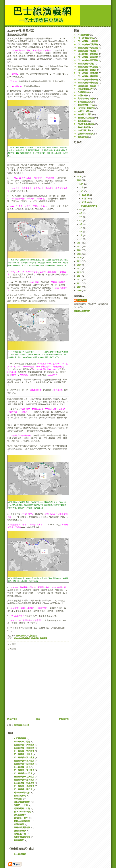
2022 (80, 250)
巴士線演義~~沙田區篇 (88, 60)
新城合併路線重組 (22, 638)
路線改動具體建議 (39, 638)
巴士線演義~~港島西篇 (88, 76)
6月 (81, 221)
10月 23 (86, 195)
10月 (82, 191)
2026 (80, 176)
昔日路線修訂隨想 (86, 99)
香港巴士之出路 (85, 102)
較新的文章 (12, 719)
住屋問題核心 (84, 92)
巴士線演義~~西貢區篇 (88, 57)
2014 (80, 276)
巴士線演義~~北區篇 (87, 51)
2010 (80, 287)
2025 (80, 180)
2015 (80, 272)
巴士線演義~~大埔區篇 (88, 41)
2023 (80, 246)
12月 (82, 184)
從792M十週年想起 (86, 108)
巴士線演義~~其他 (86, 64)
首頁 (38, 719)
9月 (81, 210)
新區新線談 (83, 121)
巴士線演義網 (20, 854)
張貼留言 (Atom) (21, 725)
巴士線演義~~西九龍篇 (88, 54)
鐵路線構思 (83, 137)
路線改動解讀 (84, 127)
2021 (80, 254)
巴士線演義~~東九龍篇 (88, 67)
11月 (82, 188)
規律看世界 (82, 300)
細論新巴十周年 (85, 114)
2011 (80, 283)
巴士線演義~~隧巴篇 (87, 86)
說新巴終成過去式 (86, 134)
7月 (81, 217)
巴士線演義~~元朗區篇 (88, 44)
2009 (80, 291)
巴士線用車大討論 (86, 38)
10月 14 (86, 199)
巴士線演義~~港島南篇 (88, 83)
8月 (81, 213)
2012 (80, 280)
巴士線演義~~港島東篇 (88, 80)
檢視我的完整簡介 (82, 311)
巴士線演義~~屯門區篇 (88, 48)
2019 (80, 261)
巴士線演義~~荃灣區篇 (88, 73)
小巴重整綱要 (84, 35)
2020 (80, 258)
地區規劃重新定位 (86, 89)
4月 (81, 228)
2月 (81, 235)
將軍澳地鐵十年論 (86, 105)
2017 (80, 269)
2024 (80, 243)
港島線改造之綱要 (89, 206)
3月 (81, 232)
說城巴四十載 (84, 130)
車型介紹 (82, 95)
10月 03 (86, 202)
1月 (81, 239)
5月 (81, 224)
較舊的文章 (64, 719)
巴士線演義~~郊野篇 (87, 70)
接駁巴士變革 (84, 111)
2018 (80, 265)
